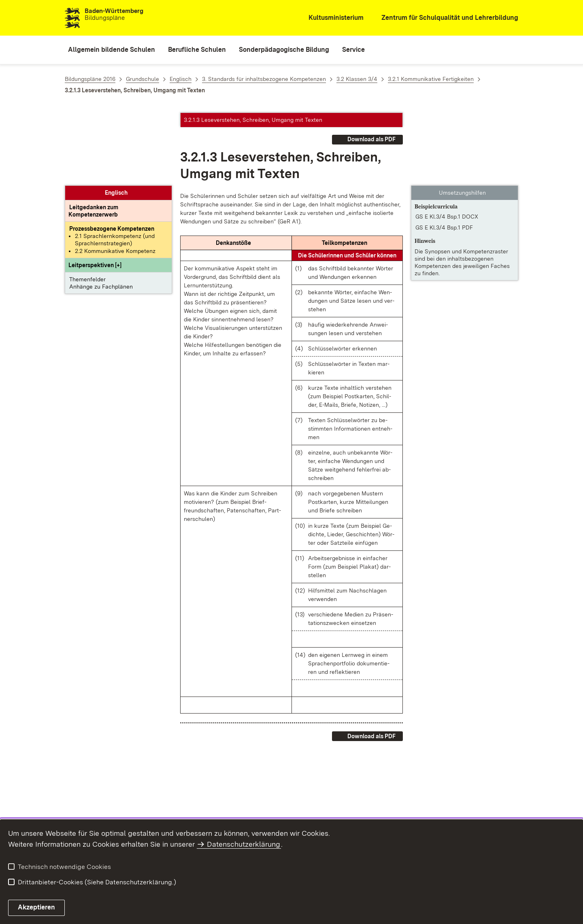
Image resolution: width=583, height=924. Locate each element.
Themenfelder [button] (87, 206)
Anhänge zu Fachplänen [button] (101, 214)
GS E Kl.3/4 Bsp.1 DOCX (447, 144)
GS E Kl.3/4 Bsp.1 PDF (444, 155)
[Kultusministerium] (331, 18)
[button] (95, 192)
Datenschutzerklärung (244, 844)
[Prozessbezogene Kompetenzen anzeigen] (112, 156)
